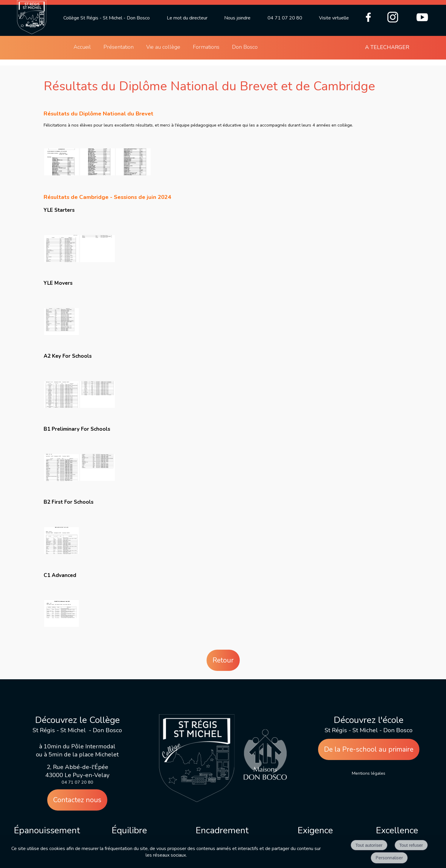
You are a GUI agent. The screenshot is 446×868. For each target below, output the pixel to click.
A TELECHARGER (387, 47)
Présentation (119, 47)
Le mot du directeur (187, 18)
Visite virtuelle (334, 18)
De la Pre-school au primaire (369, 749)
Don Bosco (245, 47)
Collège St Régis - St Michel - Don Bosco (107, 18)
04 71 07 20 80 (285, 18)
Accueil (82, 47)
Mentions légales (369, 773)
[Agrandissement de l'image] (62, 174)
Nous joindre (237, 18)
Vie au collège (163, 47)
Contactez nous (77, 800)
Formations (206, 47)
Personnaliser (389, 858)
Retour (223, 660)
